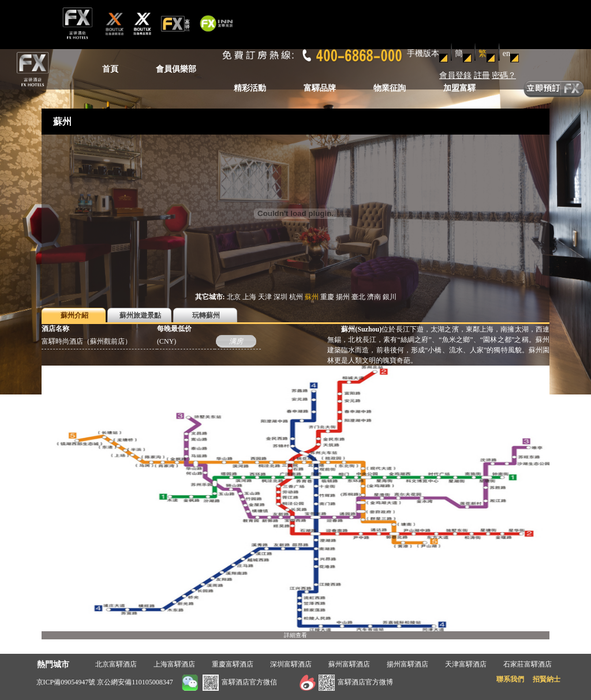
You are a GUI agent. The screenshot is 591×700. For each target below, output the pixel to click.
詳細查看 (295, 635)
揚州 (343, 297)
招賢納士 (547, 679)
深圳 (280, 297)
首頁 (110, 69)
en (506, 53)
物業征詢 (390, 88)
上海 (249, 297)
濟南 (374, 297)
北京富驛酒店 (116, 664)
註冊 (482, 75)
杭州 (296, 297)
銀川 (390, 297)
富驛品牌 (320, 88)
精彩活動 (250, 88)
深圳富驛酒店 (291, 664)
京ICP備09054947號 (66, 682)
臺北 (358, 297)
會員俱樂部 (176, 69)
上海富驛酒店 (174, 664)
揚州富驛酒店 (407, 664)
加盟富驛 (459, 88)
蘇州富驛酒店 (349, 664)
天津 (265, 297)
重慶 (327, 297)
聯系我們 (510, 679)
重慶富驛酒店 (233, 664)
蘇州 (312, 297)
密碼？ (504, 75)
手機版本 (423, 53)
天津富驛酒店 (466, 664)
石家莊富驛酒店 (528, 664)
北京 (234, 297)
